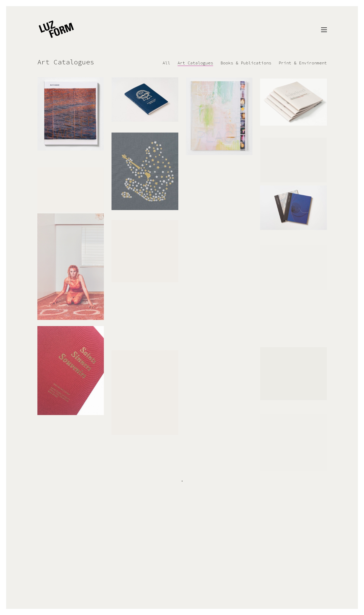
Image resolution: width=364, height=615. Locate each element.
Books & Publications (246, 63)
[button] (324, 30)
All (166, 63)
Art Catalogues (195, 63)
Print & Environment (303, 63)
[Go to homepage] (56, 30)
